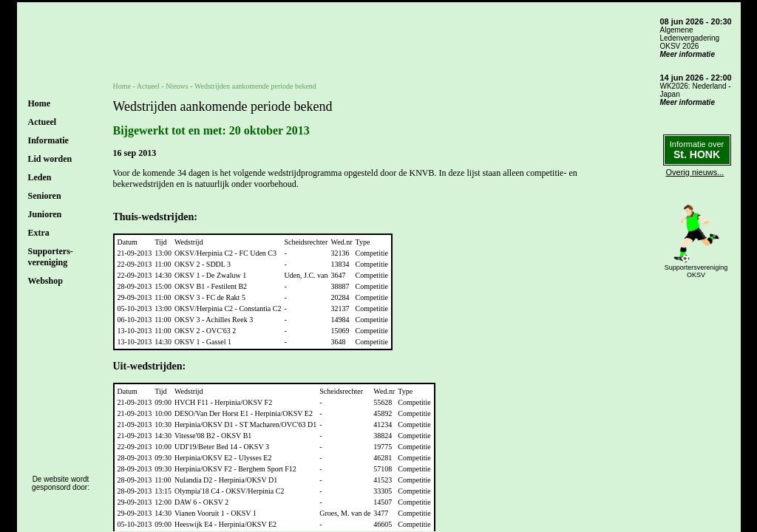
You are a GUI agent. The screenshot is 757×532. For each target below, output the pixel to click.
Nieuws (177, 86)
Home (40, 103)
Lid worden (50, 159)
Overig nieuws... (695, 172)
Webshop (45, 281)
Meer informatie (688, 54)
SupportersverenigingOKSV (696, 271)
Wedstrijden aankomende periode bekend (255, 86)
